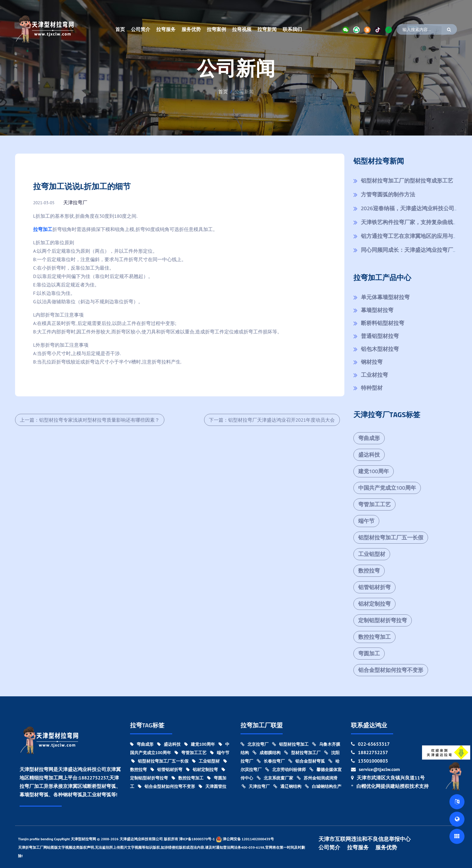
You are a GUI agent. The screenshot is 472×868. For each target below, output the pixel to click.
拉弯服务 (166, 29)
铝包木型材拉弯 (380, 349)
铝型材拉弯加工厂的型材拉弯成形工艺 (407, 181)
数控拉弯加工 (374, 637)
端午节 (366, 521)
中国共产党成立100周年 (387, 488)
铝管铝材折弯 (374, 587)
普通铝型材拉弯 (380, 336)
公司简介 (141, 29)
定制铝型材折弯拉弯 (383, 620)
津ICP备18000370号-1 (197, 839)
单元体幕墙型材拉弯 (385, 297)
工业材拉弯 (374, 375)
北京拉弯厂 (255, 744)
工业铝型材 (372, 554)
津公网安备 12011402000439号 (245, 839)
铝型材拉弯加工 (290, 744)
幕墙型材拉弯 (377, 310)
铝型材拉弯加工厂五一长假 (391, 537)
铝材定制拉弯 (374, 604)
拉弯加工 (43, 229)
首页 (120, 29)
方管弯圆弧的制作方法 (388, 194)
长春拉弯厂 (271, 761)
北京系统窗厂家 (275, 778)
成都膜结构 (267, 753)
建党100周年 (374, 471)
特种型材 (372, 388)
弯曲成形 (369, 438)
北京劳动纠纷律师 (286, 770)
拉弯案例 (216, 29)
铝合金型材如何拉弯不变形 (391, 670)
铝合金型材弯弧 (307, 761)
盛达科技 (369, 455)
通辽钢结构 (287, 786)
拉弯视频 (242, 29)
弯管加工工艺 (374, 504)
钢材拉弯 (372, 362)
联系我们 (292, 29)
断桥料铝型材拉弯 (383, 323)
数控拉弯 (369, 571)
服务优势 (191, 29)
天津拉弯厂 (75, 202)
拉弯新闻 (267, 29)
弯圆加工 (369, 653)
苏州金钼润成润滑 (317, 778)
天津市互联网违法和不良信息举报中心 (365, 839)
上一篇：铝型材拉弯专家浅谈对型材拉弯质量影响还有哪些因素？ (90, 420)
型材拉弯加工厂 (302, 753)
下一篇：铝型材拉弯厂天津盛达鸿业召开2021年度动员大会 (272, 420)
